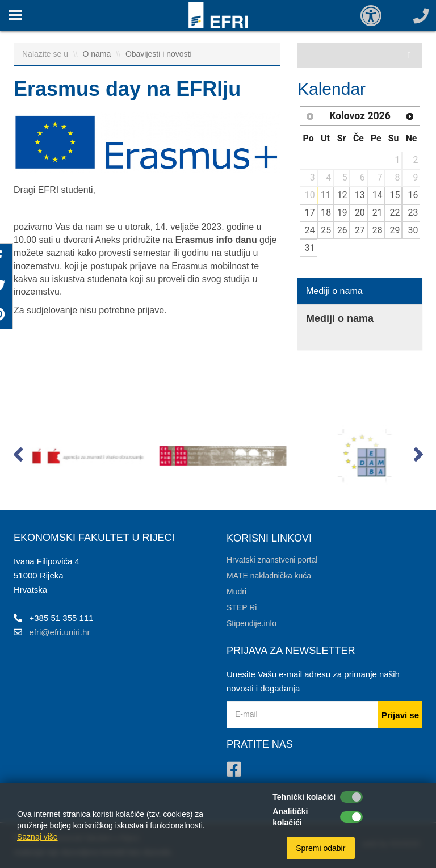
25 (326, 230)
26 (342, 230)
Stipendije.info (251, 623)
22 (395, 213)
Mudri (236, 592)
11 (326, 195)
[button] (18, 457)
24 (310, 230)
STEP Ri (242, 607)
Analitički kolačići (290, 817)
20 (360, 213)
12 (342, 195)
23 (413, 213)
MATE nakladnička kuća (269, 576)
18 (326, 213)
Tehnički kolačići (304, 797)
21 (378, 213)
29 (395, 230)
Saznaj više (37, 837)
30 (413, 230)
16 (413, 195)
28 (378, 230)
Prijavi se (400, 715)
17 (310, 213)
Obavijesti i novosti (159, 54)
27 (360, 230)
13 (360, 195)
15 (395, 195)
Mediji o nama (334, 291)
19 (342, 213)
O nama (98, 54)
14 (378, 195)
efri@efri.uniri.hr (60, 632)
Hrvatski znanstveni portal (272, 560)
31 (310, 248)
